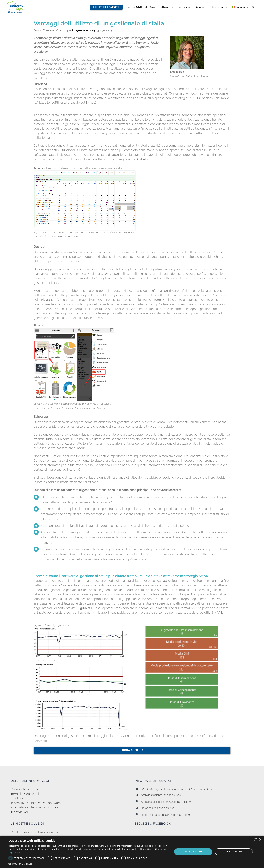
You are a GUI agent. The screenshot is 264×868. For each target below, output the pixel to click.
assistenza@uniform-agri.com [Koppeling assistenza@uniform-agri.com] (172, 815)
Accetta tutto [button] (193, 852)
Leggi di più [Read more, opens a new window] (14, 852)
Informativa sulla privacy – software (36, 803)
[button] (254, 7)
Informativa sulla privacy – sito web (36, 807)
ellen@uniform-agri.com (177, 802)
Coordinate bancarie (25, 789)
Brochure (17, 798)
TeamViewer (19, 812)
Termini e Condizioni (25, 794)
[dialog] (132, 852)
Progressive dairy (84, 30)
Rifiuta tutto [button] (234, 852)
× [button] (260, 840)
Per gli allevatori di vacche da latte (38, 832)
